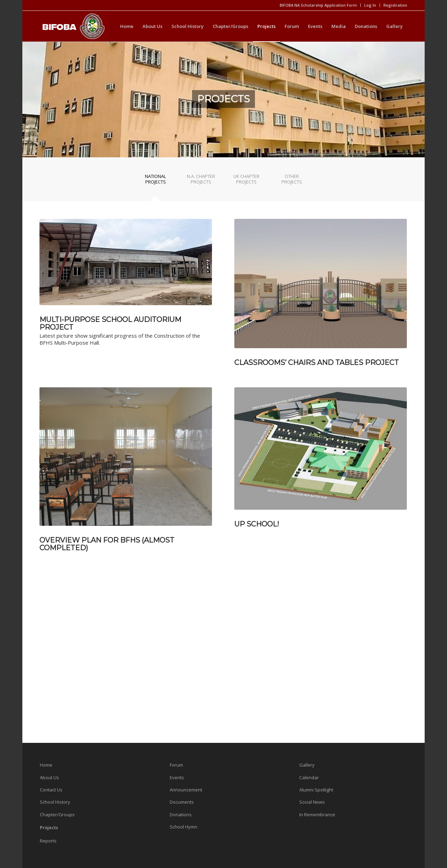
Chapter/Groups (57, 815)
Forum (176, 765)
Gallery (307, 765)
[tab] (155, 181)
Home (46, 765)
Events (177, 777)
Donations (181, 815)
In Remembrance (317, 815)
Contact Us (51, 790)
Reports (48, 841)
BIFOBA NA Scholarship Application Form (318, 5)
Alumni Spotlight (316, 790)
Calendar (309, 777)
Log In (370, 5)
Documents (182, 802)
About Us (49, 777)
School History (55, 802)
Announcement (186, 790)
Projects (49, 827)
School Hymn (184, 827)
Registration (395, 5)
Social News (312, 802)
